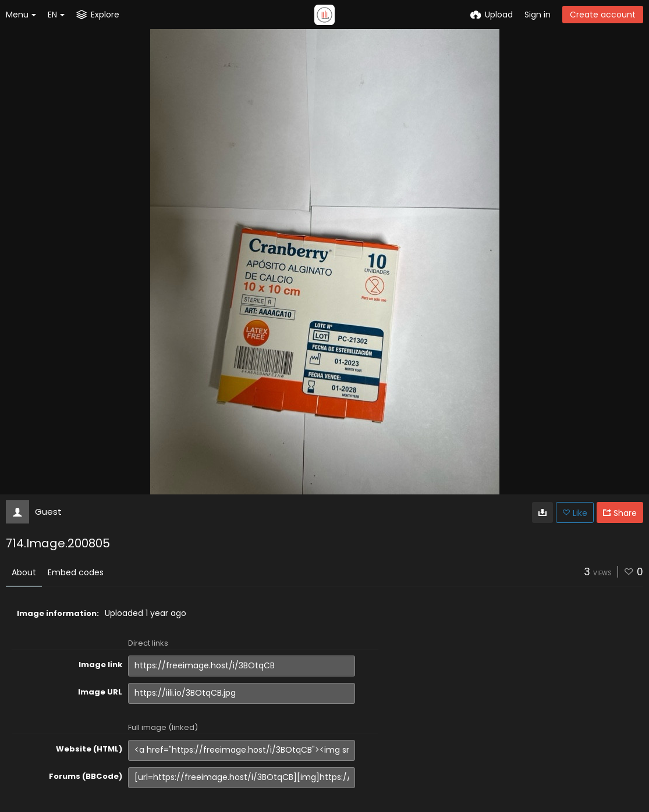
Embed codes (76, 572)
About (24, 572)
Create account (603, 15)
